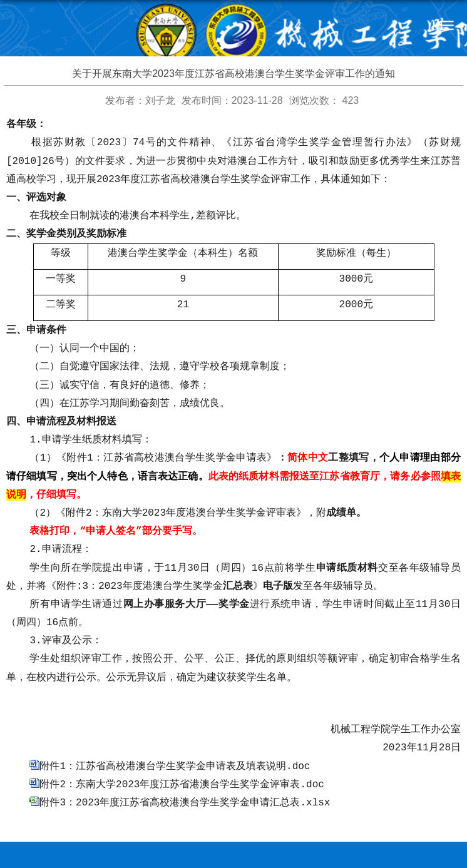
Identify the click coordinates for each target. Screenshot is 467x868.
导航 (447, 25)
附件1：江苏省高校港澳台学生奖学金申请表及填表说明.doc (175, 725)
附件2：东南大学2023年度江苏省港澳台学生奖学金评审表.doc (182, 742)
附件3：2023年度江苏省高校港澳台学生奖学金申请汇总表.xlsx (185, 759)
